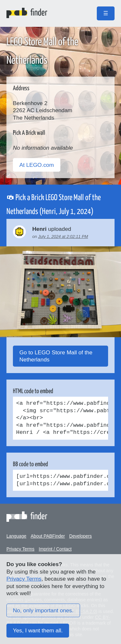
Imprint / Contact (55, 549)
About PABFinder (48, 536)
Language (16, 536)
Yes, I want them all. (38, 630)
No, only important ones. (43, 610)
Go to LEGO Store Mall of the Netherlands (56, 356)
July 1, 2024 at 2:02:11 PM (63, 236)
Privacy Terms (20, 549)
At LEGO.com (37, 165)
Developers (80, 536)
